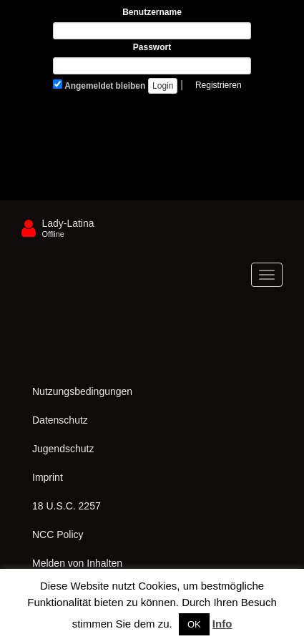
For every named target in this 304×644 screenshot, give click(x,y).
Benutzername (152, 12)
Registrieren (219, 85)
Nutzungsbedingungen (82, 391)
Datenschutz (60, 420)
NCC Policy (58, 535)
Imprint (48, 477)
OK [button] (194, 624)
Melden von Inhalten (77, 563)
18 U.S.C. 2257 (67, 506)
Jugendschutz (63, 449)
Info (222, 624)
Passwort (152, 47)
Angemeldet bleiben (99, 85)
